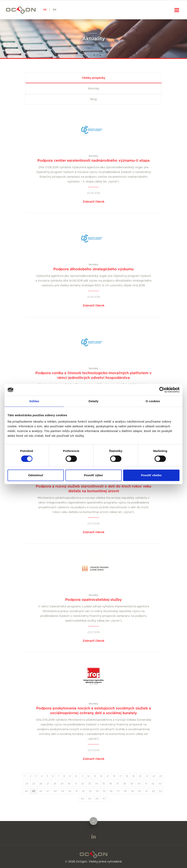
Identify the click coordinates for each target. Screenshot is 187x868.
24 (27, 784)
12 (88, 776)
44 (26, 791)
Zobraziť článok (93, 202)
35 (104, 784)
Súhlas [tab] (34, 401)
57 (118, 791)
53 (90, 791)
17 (120, 776)
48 (55, 791)
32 (83, 784)
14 (101, 776)
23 (161, 776)
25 (34, 784)
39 (132, 784)
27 (48, 784)
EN (54, 10)
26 (41, 784)
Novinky (94, 89)
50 (70, 791)
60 (140, 791)
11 (82, 776)
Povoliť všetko (151, 475)
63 (161, 791)
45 (34, 791)
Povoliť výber (93, 475)
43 (160, 784)
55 (104, 791)
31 (76, 784)
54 (97, 791)
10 (76, 776)
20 (140, 776)
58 (125, 791)
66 (97, 799)
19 (133, 776)
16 (114, 776)
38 (125, 784)
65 (90, 799)
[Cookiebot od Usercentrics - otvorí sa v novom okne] (162, 390)
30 (69, 784)
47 (48, 791)
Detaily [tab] (93, 401)
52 (83, 791)
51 (77, 791)
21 (147, 776)
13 (95, 776)
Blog (93, 99)
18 (127, 776)
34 (97, 784)
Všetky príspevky (93, 78)
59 (132, 791)
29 (62, 784)
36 (111, 784)
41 (146, 784)
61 (147, 791)
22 (154, 776)
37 (118, 784)
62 (153, 791)
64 (83, 799)
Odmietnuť (36, 475)
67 (104, 799)
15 (108, 776)
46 (41, 791)
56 (111, 791)
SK (45, 10)
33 (90, 784)
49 (62, 791)
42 (153, 784)
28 (55, 784)
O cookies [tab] (153, 401)
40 (139, 784)
